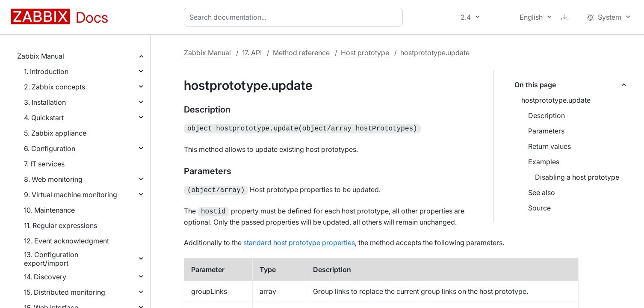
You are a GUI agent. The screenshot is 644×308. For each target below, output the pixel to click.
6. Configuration (50, 148)
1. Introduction (46, 71)
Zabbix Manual (41, 56)
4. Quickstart (44, 118)
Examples (544, 162)
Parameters (546, 131)
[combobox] (295, 17)
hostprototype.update (556, 100)
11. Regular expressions (61, 225)
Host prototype (365, 53)
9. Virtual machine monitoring (71, 195)
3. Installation (45, 102)
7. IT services (44, 164)
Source (539, 208)
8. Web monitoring (53, 179)
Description (547, 115)
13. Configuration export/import (51, 259)
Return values (549, 146)
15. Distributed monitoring (65, 292)
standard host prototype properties (299, 240)
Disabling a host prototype (577, 177)
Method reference (301, 53)
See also (542, 192)
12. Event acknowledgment (66, 241)
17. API (252, 53)
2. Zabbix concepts (55, 87)
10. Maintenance (49, 210)
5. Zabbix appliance (55, 133)
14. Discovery (45, 277)
